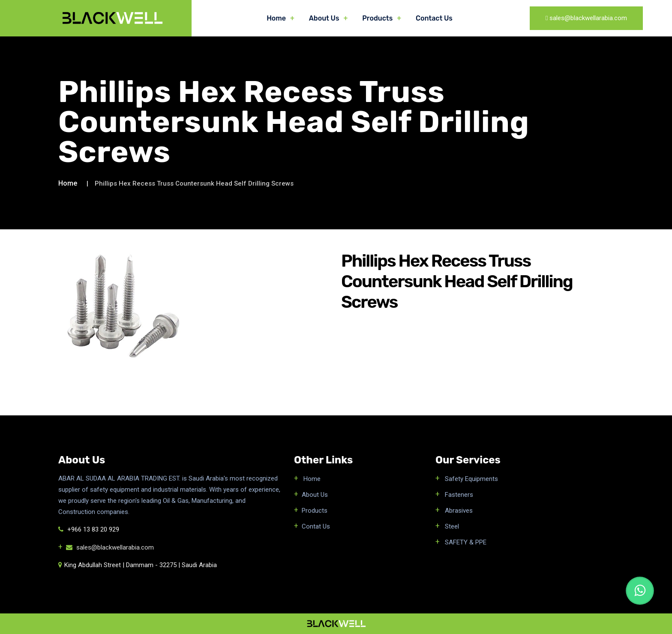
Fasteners (458, 495)
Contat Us (316, 526)
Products (377, 18)
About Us (324, 18)
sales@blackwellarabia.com (110, 547)
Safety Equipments (471, 479)
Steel (451, 526)
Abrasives (458, 511)
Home (276, 18)
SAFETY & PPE (465, 542)
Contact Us (434, 18)
